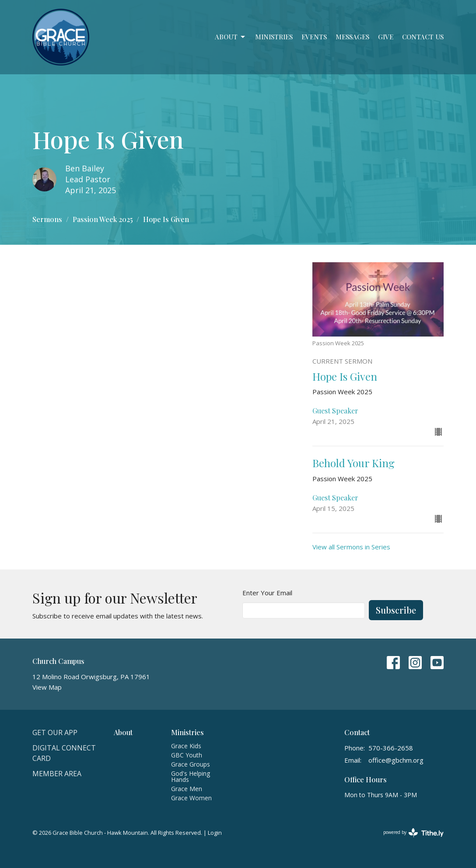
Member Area (57, 774)
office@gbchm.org (396, 760)
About (231, 37)
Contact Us (423, 37)
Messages (352, 37)
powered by (413, 833)
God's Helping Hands (191, 776)
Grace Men (187, 789)
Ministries (274, 37)
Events (314, 37)
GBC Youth (187, 755)
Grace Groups (191, 764)
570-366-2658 (391, 748)
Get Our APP (55, 733)
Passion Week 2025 (103, 219)
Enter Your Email (267, 593)
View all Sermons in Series (351, 547)
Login (215, 833)
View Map (47, 687)
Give (386, 37)
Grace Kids (186, 746)
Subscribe (396, 610)
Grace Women (191, 798)
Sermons (47, 219)
